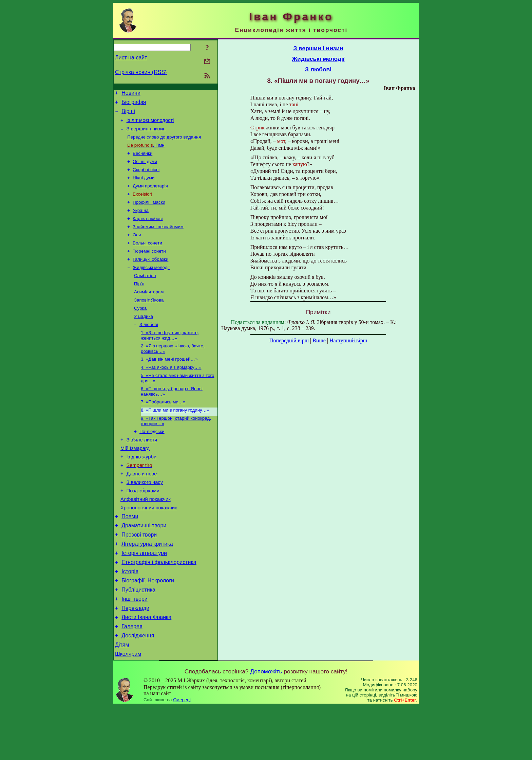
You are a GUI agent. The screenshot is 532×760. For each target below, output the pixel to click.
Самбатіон (145, 293)
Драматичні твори (144, 565)
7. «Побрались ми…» (163, 428)
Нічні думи (144, 187)
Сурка (140, 328)
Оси (137, 249)
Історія (130, 616)
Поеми (130, 555)
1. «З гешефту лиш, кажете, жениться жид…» (170, 357)
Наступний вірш (348, 340)
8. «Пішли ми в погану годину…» (175, 437)
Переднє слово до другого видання (164, 143)
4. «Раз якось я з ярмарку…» (171, 391)
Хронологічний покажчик (149, 545)
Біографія (134, 104)
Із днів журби (142, 488)
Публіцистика (138, 636)
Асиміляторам (149, 311)
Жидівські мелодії (151, 284)
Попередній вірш (289, 340)
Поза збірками (143, 526)
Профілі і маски (149, 213)
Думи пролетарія (150, 196)
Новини (131, 94)
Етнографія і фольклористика (159, 606)
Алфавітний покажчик (146, 536)
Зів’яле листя (142, 469)
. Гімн (146, 152)
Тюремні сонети (149, 266)
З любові (149, 346)
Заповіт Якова (149, 319)
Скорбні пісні (146, 178)
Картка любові (148, 231)
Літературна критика (147, 585)
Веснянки (142, 160)
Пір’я (139, 302)
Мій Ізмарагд (135, 478)
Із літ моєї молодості (150, 124)
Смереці (182, 753)
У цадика (144, 337)
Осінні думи (145, 169)
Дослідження (138, 687)
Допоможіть (266, 725)
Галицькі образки (150, 275)
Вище (319, 340)
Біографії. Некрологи (148, 626)
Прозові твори (139, 575)
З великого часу (145, 517)
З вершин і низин (146, 134)
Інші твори (135, 646)
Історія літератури (144, 595)
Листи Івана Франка (146, 667)
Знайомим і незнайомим (158, 240)
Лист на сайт (131, 58)
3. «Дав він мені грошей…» (169, 383)
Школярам (128, 708)
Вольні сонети (147, 258)
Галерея (132, 677)
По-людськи (152, 460)
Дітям (122, 697)
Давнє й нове (142, 507)
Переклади (135, 657)
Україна (141, 222)
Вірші (128, 114)
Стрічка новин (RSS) (141, 72)
